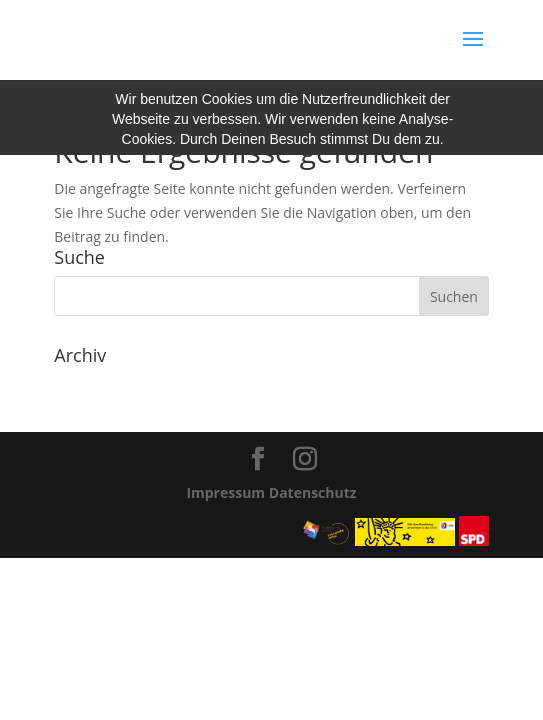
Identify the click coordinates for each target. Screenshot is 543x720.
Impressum (225, 492)
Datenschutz (313, 492)
